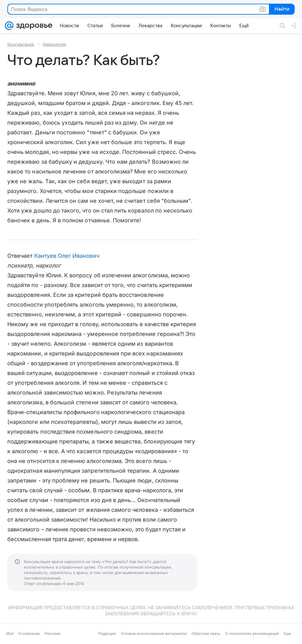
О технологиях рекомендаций (252, 633)
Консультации (21, 44)
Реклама (53, 633)
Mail (10, 633)
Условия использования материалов (154, 633)
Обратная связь (206, 633)
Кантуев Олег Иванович (67, 256)
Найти (281, 9)
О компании (29, 633)
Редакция (107, 633)
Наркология (54, 44)
